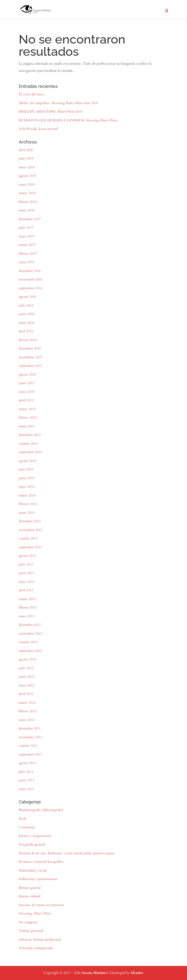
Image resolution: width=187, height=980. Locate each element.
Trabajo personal (31, 931)
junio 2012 (27, 677)
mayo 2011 (27, 789)
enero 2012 (27, 720)
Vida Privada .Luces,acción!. (39, 129)
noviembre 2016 (30, 279)
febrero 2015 (28, 418)
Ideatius (137, 973)
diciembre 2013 (30, 521)
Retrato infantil (30, 896)
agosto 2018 (27, 176)
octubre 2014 (28, 444)
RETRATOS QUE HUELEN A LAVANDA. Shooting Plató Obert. (68, 120)
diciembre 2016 (30, 271)
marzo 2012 (27, 703)
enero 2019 (27, 167)
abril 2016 (26, 331)
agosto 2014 (27, 461)
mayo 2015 (27, 392)
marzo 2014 (27, 495)
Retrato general (30, 888)
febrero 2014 (28, 504)
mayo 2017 (27, 236)
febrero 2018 (28, 202)
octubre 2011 (28, 746)
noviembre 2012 (30, 634)
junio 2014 (27, 478)
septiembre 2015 (30, 366)
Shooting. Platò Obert (35, 913)
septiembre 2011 (30, 754)
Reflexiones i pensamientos (38, 879)
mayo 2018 (27, 184)
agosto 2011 (27, 763)
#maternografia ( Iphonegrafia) (41, 810)
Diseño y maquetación (35, 836)
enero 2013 (27, 616)
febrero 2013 (28, 607)
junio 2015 (27, 383)
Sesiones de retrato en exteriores (41, 905)
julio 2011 (26, 772)
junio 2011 (27, 780)
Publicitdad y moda (33, 870)
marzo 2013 (27, 599)
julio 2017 (26, 228)
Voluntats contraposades (36, 948)
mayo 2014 (27, 487)
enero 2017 (27, 262)
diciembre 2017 (30, 219)
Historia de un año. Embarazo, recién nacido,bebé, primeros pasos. (67, 853)
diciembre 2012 (30, 625)
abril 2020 (26, 150)
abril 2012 (26, 694)
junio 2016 (27, 314)
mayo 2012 (27, 685)
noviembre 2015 (30, 357)
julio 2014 (26, 469)
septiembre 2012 (30, 651)
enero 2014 (27, 513)
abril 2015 (26, 400)
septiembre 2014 (30, 452)
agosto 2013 (27, 556)
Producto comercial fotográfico (41, 862)
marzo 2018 (27, 193)
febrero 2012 (28, 711)
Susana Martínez (94, 973)
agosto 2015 (27, 374)
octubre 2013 (28, 538)
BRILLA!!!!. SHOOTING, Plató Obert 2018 (51, 112)
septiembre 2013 (30, 547)
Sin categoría (28, 922)
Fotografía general (32, 844)
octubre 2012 (28, 642)
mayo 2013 (27, 582)
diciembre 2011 (30, 728)
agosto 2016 (27, 297)
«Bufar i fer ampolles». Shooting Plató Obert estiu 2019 (58, 103)
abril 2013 (26, 590)
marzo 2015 (27, 409)
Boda (23, 819)
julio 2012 (26, 668)
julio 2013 (26, 564)
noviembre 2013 (30, 530)
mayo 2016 (27, 323)
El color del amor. (32, 94)
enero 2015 (27, 426)
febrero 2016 (28, 340)
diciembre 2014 (30, 435)
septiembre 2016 (30, 288)
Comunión (27, 827)
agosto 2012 (27, 659)
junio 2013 (27, 573)
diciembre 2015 (30, 348)
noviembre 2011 (30, 737)
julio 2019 (26, 158)
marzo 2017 (27, 245)
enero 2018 (27, 210)
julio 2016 (26, 305)
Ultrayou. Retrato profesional (40, 940)
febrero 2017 (28, 254)
